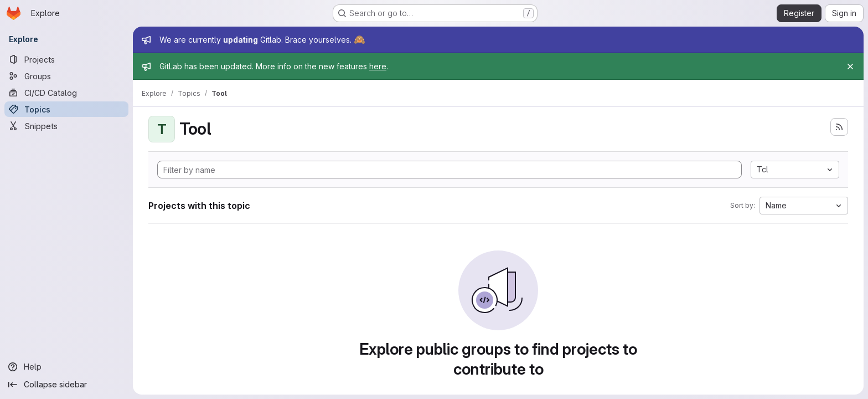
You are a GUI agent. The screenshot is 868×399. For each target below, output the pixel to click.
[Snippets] (66, 126)
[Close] (850, 66)
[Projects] (66, 59)
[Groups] (66, 76)
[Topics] (66, 109)
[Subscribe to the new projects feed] (839, 127)
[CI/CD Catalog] (66, 93)
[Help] (66, 367)
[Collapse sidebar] (66, 385)
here (378, 66)
